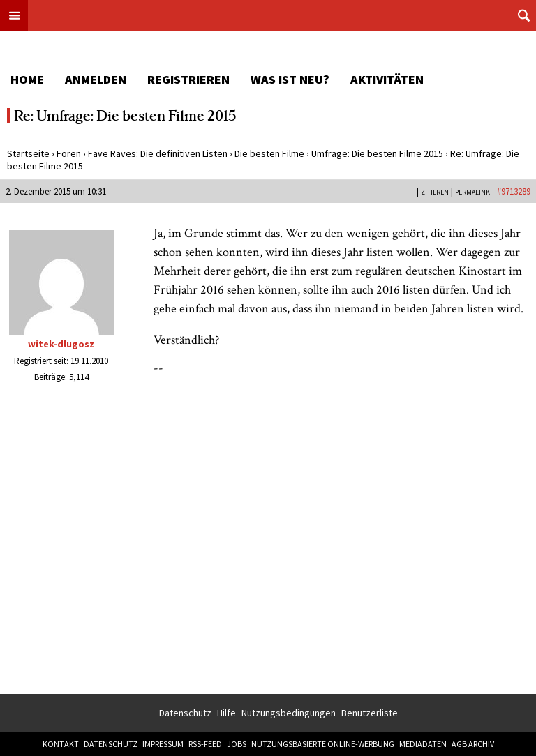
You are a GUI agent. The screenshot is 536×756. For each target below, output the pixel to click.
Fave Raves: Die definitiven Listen (158, 153)
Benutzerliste (370, 713)
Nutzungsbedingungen (289, 713)
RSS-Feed (205, 744)
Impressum (163, 744)
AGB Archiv (473, 744)
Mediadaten (423, 744)
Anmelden (96, 79)
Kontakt (61, 744)
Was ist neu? (290, 79)
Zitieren (435, 192)
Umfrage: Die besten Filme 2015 (377, 153)
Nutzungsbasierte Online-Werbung (323, 744)
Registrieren (188, 79)
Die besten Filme (269, 153)
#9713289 (514, 191)
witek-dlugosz (61, 344)
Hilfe (226, 713)
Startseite (28, 153)
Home (27, 79)
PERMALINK (472, 192)
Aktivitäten (387, 79)
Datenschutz (185, 713)
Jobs (237, 744)
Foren (69, 153)
